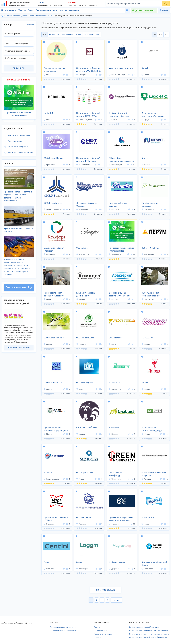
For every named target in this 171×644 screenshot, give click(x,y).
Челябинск (49, 254)
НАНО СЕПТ (115, 383)
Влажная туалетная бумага (21, 150)
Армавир (146, 479)
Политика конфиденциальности (63, 630)
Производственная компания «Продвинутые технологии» (56, 429)
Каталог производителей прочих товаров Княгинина (149, 630)
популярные (67, 34)
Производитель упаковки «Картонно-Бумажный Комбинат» (121, 519)
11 (133, 524)
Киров (47, 299)
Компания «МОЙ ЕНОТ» (87, 428)
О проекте (74, 10)
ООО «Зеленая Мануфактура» (116, 474)
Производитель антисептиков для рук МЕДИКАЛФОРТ (152, 429)
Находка (81, 75)
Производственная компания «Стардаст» (54, 294)
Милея (145, 383)
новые (78, 34)
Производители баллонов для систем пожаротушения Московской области (149, 634)
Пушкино (49, 524)
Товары (22, 10)
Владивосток (83, 254)
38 (133, 254)
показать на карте (92, 34)
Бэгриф (145, 68)
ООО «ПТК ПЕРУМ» (150, 248)
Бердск (146, 75)
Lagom (79, 562)
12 (165, 479)
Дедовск (114, 569)
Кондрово (114, 210)
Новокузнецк (148, 254)
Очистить (30, 25)
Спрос (31, 10)
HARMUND (49, 113)
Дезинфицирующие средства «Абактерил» (119, 294)
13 (100, 120)
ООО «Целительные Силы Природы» (154, 474)
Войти (164, 10)
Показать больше (106, 590)
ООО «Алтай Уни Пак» (54, 338)
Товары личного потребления (41, 16)
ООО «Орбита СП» (84, 473)
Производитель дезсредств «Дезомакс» (153, 115)
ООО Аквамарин (84, 517)
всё (45, 34)
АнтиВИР (48, 473)
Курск (80, 389)
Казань (146, 165)
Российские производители (16, 16)
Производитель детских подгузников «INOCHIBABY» (55, 70)
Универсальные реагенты (121, 68)
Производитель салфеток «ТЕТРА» (56, 519)
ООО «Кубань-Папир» (54, 158)
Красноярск (82, 524)
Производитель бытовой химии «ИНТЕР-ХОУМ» (88, 115)
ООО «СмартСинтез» (53, 203)
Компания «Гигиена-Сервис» (118, 205)
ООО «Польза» (116, 338)
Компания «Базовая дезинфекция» (86, 294)
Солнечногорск (51, 479)
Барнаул (48, 344)
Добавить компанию (145, 10)
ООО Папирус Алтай (86, 338)
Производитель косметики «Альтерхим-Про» (122, 249)
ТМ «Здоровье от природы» (150, 205)
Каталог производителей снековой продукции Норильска (149, 637)
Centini (47, 562)
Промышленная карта (46, 10)
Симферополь (148, 210)
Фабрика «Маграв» (118, 562)
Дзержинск (115, 254)
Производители (9, 10)
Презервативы (15, 139)
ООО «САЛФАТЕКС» (53, 383)
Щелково (49, 569)
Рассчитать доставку (19, 279)
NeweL (145, 158)
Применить (19, 68)
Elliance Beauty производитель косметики (122, 160)
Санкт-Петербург (117, 75)
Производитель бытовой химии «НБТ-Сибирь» (88, 160)
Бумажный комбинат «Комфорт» (54, 249)
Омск (112, 344)
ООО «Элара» (82, 248)
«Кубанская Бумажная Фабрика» (87, 205)
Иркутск (146, 120)
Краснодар (49, 165)
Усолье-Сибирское (53, 210)
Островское (147, 299)
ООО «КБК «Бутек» (85, 383)
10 (133, 165)
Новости (63, 10)
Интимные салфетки (18, 145)
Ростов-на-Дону (84, 120)
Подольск (114, 434)
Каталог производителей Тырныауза (144, 627)
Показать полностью (19, 340)
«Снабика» (114, 428)
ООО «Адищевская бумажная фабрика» (151, 294)
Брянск (113, 120)
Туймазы (114, 524)
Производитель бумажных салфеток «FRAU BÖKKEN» (89, 70)
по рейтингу (54, 34)
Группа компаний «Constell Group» (154, 564)
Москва (48, 75)
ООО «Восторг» (148, 517)
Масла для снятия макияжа (21, 133)
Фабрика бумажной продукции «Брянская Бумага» (119, 115)
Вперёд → (117, 600)
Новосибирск (83, 165)
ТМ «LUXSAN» (148, 338)
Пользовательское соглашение (63, 627)
